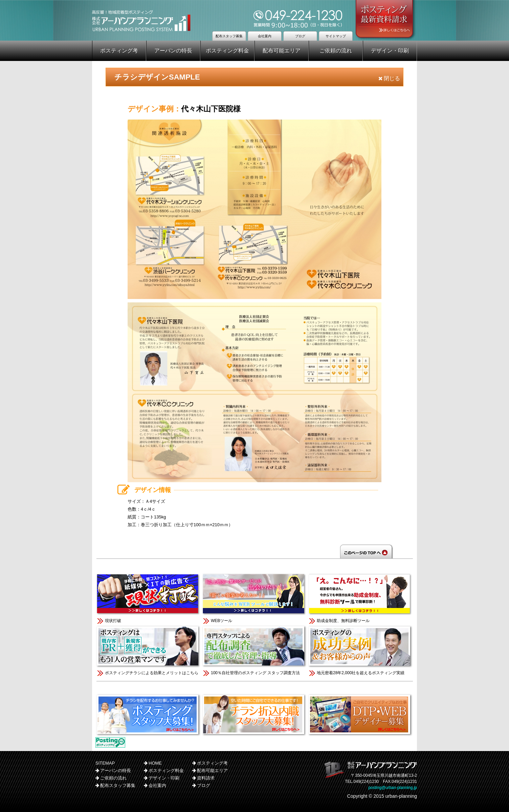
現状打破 (148, 598)
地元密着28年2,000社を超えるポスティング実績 (360, 650)
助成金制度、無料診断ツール (360, 598)
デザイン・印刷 (390, 51)
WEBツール (254, 598)
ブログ (300, 36)
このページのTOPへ (255, 551)
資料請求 (206, 778)
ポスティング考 (119, 51)
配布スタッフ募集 (229, 36)
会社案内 (265, 36)
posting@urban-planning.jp (393, 788)
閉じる (389, 78)
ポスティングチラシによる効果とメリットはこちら (148, 650)
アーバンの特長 (173, 51)
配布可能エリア (282, 51)
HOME (155, 763)
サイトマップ (336, 36)
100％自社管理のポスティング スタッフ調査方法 (254, 650)
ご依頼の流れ (336, 51)
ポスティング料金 (227, 51)
